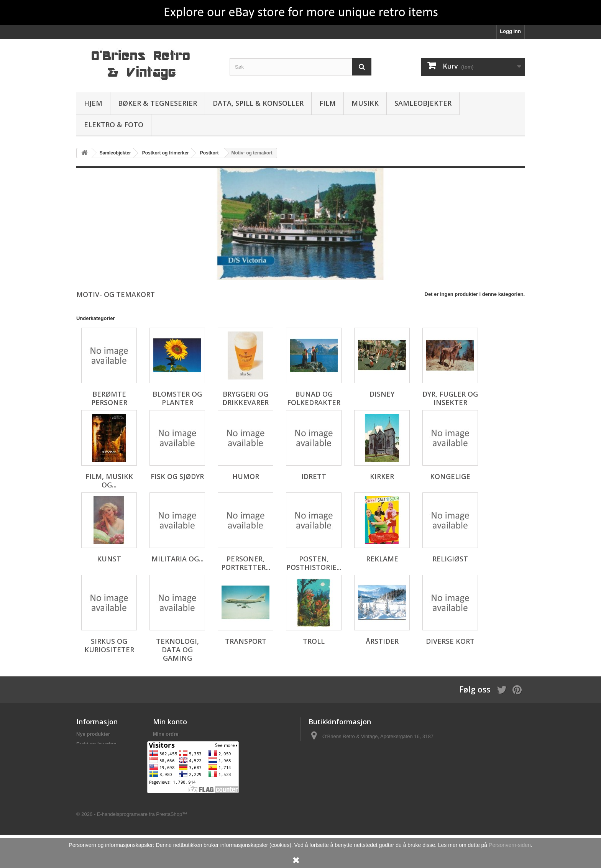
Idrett (314, 476)
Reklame (382, 559)
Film (328, 103)
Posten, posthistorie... (314, 563)
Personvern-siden (510, 845)
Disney (382, 394)
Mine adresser (170, 754)
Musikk (365, 103)
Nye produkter (93, 734)
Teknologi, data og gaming (177, 650)
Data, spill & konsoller (258, 103)
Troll (314, 641)
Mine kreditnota (171, 744)
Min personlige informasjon (186, 764)
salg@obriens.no (357, 762)
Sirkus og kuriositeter (109, 645)
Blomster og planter (177, 398)
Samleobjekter (423, 103)
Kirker (382, 476)
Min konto (170, 722)
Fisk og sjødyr (177, 476)
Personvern (90, 754)
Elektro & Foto (114, 125)
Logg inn (510, 31)
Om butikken (91, 781)
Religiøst (450, 559)
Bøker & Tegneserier (158, 103)
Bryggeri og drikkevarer (245, 398)
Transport (246, 641)
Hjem (93, 103)
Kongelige (450, 476)
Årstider (382, 641)
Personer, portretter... (246, 563)
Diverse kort (450, 641)
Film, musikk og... (109, 481)
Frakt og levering (96, 744)
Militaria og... (177, 559)
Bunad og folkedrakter (314, 398)
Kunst (109, 559)
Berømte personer (109, 398)
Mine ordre (166, 734)
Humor (246, 476)
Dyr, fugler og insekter (450, 398)
